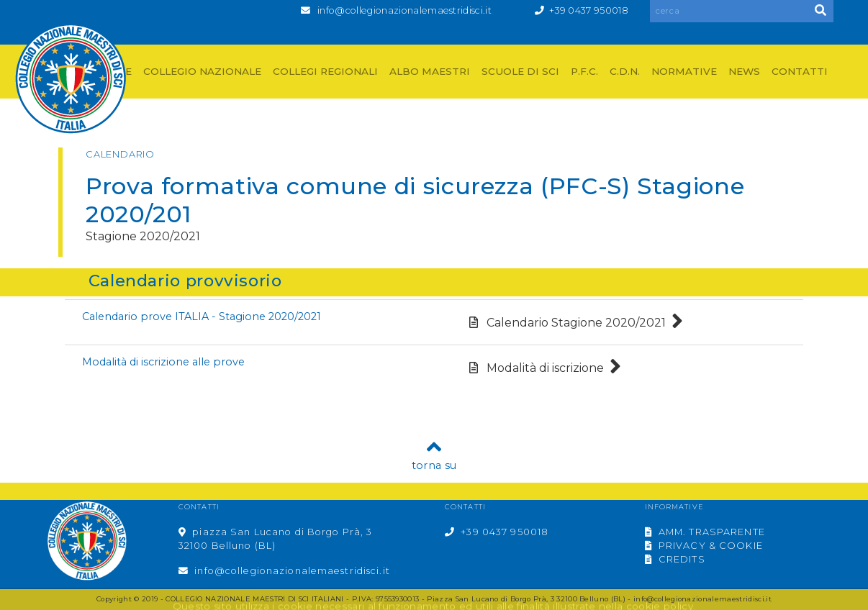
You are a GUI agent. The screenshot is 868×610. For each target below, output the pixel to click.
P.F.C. (584, 71)
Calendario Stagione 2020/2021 (576, 323)
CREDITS (675, 559)
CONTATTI (800, 71)
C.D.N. (625, 71)
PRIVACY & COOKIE (704, 546)
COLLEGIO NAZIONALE (202, 71)
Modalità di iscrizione (545, 368)
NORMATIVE (684, 71)
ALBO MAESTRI (430, 71)
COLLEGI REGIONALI (325, 71)
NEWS (744, 71)
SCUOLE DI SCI (520, 71)
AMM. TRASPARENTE (705, 532)
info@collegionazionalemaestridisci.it (404, 10)
